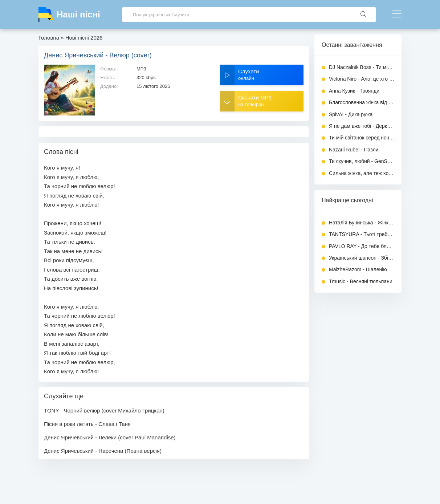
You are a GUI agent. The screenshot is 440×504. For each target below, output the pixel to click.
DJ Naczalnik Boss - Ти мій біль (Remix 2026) (362, 67)
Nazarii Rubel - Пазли (354, 150)
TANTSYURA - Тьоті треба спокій (362, 234)
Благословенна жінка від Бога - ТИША (362, 102)
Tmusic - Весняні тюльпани (361, 281)
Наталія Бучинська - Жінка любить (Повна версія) (362, 223)
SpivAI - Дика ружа (351, 114)
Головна (49, 38)
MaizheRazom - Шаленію (358, 269)
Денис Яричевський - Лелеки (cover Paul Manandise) (110, 437)
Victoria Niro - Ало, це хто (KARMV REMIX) (362, 79)
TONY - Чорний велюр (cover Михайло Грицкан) (104, 410)
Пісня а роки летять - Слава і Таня (87, 424)
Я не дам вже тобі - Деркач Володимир (362, 126)
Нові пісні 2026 (84, 38)
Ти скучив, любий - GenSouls (362, 161)
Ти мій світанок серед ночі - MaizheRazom (362, 138)
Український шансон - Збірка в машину (362, 258)
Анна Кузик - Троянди (354, 91)
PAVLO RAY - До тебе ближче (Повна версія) (362, 246)
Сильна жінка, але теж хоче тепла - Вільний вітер (362, 173)
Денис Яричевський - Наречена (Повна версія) (103, 451)
